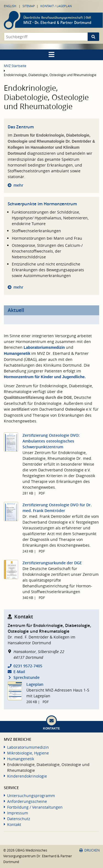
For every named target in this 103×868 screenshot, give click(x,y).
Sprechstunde (27, 677)
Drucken (90, 850)
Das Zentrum (21, 127)
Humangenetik (17, 353)
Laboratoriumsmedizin (44, 347)
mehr (18, 185)
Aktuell (16, 310)
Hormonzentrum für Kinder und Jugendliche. (45, 377)
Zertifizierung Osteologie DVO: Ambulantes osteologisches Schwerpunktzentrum (51, 441)
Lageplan (35, 684)
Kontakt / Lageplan (56, 6)
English (10, 6)
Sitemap (29, 6)
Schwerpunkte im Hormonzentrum (42, 204)
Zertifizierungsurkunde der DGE (52, 563)
